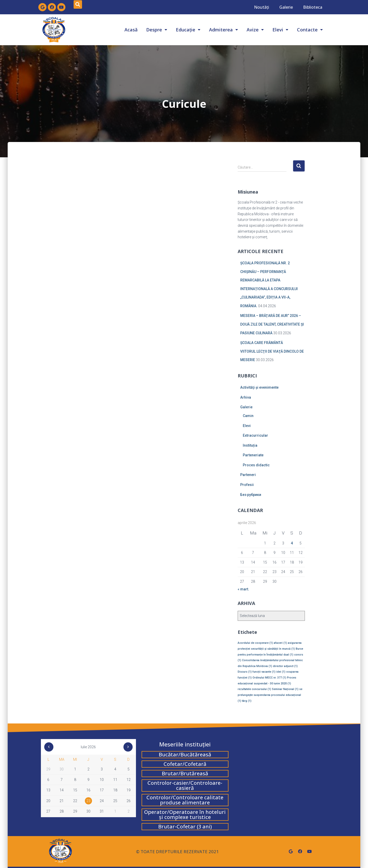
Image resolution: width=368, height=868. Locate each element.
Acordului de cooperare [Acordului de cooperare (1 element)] (255, 643)
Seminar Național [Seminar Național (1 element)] (285, 689)
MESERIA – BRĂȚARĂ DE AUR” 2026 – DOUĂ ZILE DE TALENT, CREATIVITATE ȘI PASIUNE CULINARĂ (272, 324)
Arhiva (246, 397)
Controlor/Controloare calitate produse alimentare (185, 800)
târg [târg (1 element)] (247, 701)
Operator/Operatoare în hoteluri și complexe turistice (185, 815)
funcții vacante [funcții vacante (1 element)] (264, 672)
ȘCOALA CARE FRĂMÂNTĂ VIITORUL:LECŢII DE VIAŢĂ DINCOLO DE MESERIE (272, 351)
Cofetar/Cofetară (185, 764)
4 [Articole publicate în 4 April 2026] (292, 543)
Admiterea (223, 30)
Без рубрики (251, 495)
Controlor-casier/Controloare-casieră (185, 785)
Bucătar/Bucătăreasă (185, 754)
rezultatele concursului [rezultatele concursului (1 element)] (254, 689)
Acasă (131, 30)
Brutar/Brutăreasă (185, 773)
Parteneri (248, 475)
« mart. (243, 589)
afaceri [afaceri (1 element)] (280, 643)
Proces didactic (256, 465)
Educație (188, 30)
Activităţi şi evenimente (259, 387)
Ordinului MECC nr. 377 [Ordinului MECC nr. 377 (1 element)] (269, 678)
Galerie (286, 7)
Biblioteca (313, 7)
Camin (248, 416)
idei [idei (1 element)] (281, 672)
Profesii (247, 485)
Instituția (250, 445)
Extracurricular (255, 435)
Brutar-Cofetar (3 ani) (185, 827)
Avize (255, 30)
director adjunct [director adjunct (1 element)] (285, 666)
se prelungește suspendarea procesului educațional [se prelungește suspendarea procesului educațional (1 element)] (270, 695)
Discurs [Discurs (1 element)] (245, 672)
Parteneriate (253, 455)
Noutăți (262, 7)
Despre (157, 30)
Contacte (310, 30)
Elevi (280, 30)
